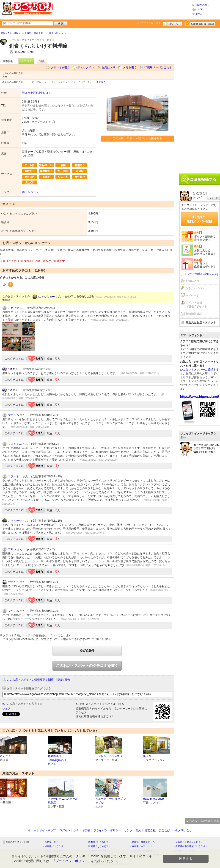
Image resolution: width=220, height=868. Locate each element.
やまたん (14, 582)
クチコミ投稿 (82, 830)
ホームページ (30, 192)
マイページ (192, 295)
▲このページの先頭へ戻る (202, 821)
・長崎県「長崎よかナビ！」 (188, 842)
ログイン (172, 23)
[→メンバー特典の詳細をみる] (199, 274)
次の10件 (87, 651)
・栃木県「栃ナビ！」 (54, 842)
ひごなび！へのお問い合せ (175, 830)
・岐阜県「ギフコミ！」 (142, 846)
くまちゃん (15, 444)
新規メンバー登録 (200, 23)
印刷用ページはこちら (158, 67)
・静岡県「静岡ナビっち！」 (144, 842)
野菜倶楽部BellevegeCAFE (57, 758)
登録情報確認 (194, 314)
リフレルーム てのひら (109, 756)
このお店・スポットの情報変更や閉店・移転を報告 (38, 680)
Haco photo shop (153, 799)
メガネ (12, 308)
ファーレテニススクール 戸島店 (63, 801)
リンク (128, 830)
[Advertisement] (122, 9)
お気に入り (108, 67)
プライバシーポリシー (107, 830)
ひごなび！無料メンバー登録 (199, 219)
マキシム (14, 415)
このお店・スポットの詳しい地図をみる (137, 138)
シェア (6, 709)
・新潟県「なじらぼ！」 (99, 846)
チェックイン (86, 67)
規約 (138, 830)
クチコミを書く (60, 67)
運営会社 (150, 830)
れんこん (5, 756)
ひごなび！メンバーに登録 (197, 370)
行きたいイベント (197, 288)
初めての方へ (202, 5)
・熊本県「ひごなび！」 (99, 842)
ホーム (199, 14)
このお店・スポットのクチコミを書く (87, 666)
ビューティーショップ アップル (111, 801)
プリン (12, 549)
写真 (42, 61)
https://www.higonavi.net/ (199, 397)
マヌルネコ (15, 476)
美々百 (147, 756)
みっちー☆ (15, 521)
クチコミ (26, 61)
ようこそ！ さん (149, 23)
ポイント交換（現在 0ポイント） (198, 305)
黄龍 (3, 799)
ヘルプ (199, 9)
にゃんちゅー (47, 297)
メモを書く (130, 67)
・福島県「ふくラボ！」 (55, 846)
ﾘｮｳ (10, 369)
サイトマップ (48, 830)
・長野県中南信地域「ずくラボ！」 (191, 846)
